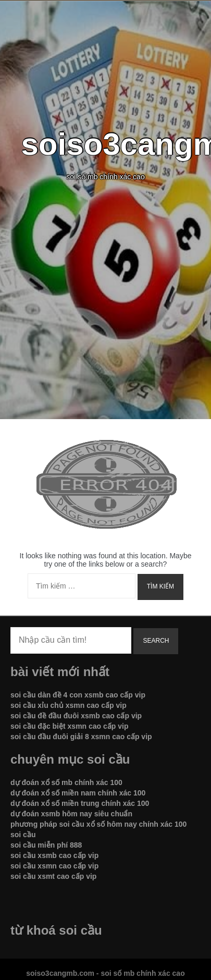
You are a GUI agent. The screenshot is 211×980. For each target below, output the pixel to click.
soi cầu (23, 835)
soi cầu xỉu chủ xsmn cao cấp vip (69, 705)
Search (156, 641)
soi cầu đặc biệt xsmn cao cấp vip (70, 726)
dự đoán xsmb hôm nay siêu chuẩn (71, 814)
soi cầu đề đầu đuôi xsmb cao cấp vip (76, 716)
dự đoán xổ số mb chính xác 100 (66, 782)
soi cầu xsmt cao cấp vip (53, 876)
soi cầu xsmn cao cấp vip (54, 866)
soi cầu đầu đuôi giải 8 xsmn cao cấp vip (81, 737)
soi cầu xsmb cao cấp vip (54, 855)
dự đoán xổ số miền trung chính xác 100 (80, 803)
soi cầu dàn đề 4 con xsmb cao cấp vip (78, 695)
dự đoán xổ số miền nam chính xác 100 (78, 793)
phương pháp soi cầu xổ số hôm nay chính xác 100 (98, 824)
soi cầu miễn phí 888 (46, 845)
